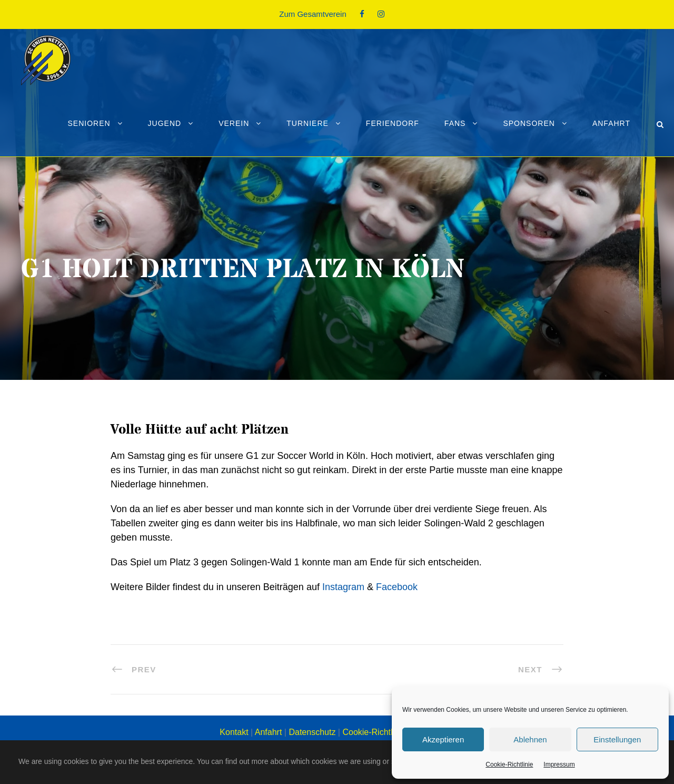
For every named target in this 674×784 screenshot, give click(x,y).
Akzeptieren (443, 739)
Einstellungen (617, 739)
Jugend (165, 123)
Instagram (343, 587)
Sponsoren (529, 123)
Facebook (397, 587)
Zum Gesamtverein (313, 14)
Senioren (89, 123)
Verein (234, 123)
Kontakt (234, 732)
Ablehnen (530, 739)
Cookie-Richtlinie (509, 765)
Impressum (559, 765)
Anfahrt (611, 123)
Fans (455, 123)
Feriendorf (393, 123)
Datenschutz (312, 732)
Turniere (308, 123)
